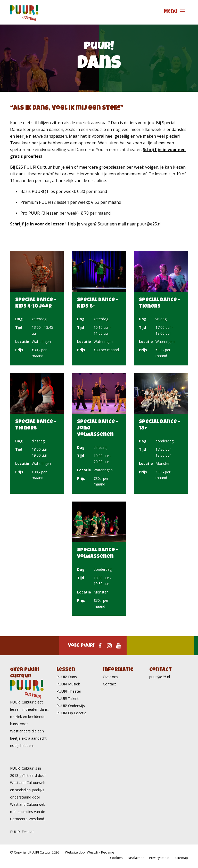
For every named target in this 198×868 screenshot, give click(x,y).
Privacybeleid (159, 858)
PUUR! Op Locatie (71, 713)
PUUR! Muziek (68, 684)
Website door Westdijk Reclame (90, 852)
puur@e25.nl (149, 224)
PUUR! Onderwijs (71, 706)
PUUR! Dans (67, 677)
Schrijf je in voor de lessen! (38, 224)
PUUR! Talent (68, 698)
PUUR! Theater (69, 691)
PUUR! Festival (22, 832)
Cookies (116, 858)
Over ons (110, 677)
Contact (109, 684)
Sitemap (182, 858)
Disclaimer (136, 858)
